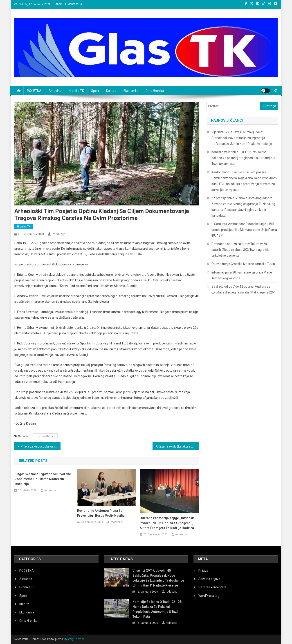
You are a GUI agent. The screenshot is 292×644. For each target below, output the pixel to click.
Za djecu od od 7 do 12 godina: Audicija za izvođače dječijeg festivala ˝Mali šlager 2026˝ (243, 289)
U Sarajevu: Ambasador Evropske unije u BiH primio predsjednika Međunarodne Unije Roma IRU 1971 (244, 230)
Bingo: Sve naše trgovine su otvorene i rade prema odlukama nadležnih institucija (43, 479)
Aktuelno (55, 91)
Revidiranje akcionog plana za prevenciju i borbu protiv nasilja (101, 513)
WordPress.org (209, 596)
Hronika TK (76, 91)
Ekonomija (131, 91)
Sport (95, 91)
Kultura (111, 91)
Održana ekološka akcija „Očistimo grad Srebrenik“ (177, 446)
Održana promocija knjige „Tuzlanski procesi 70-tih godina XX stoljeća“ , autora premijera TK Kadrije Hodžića (167, 523)
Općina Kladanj (45, 436)
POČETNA (34, 91)
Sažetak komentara (212, 587)
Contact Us (75, 4)
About (59, 4)
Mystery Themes (74, 639)
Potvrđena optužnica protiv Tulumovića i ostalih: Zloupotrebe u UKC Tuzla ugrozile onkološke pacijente (240, 250)
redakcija (59, 234)
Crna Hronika (155, 91)
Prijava (203, 571)
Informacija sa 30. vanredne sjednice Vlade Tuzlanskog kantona (242, 275)
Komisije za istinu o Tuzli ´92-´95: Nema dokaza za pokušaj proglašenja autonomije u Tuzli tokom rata (243, 158)
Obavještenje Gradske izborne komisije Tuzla (243, 264)
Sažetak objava (209, 579)
